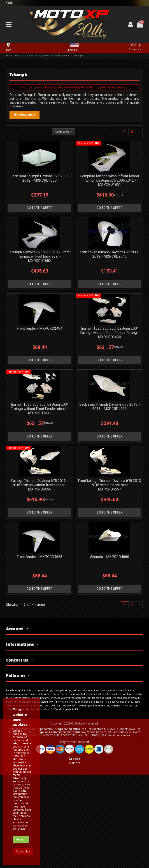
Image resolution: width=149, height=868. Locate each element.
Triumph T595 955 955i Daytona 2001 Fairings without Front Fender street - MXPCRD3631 (40, 409)
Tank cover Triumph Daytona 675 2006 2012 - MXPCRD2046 (109, 254)
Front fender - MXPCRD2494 (40, 328)
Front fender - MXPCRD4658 (40, 557)
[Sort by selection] (63, 132)
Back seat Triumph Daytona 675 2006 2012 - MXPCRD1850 (40, 178)
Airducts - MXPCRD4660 (110, 557)
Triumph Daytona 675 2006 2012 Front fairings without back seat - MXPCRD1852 (40, 256)
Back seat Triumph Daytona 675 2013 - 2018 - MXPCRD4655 (109, 407)
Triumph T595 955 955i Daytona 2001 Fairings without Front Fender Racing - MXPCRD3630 (110, 333)
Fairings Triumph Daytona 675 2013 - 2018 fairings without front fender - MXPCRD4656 (40, 485)
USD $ (135, 47)
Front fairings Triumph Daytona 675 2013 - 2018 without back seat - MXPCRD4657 (109, 485)
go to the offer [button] (40, 208)
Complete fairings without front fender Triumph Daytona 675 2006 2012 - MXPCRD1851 (110, 180)
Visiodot (75, 763)
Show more (25, 115)
